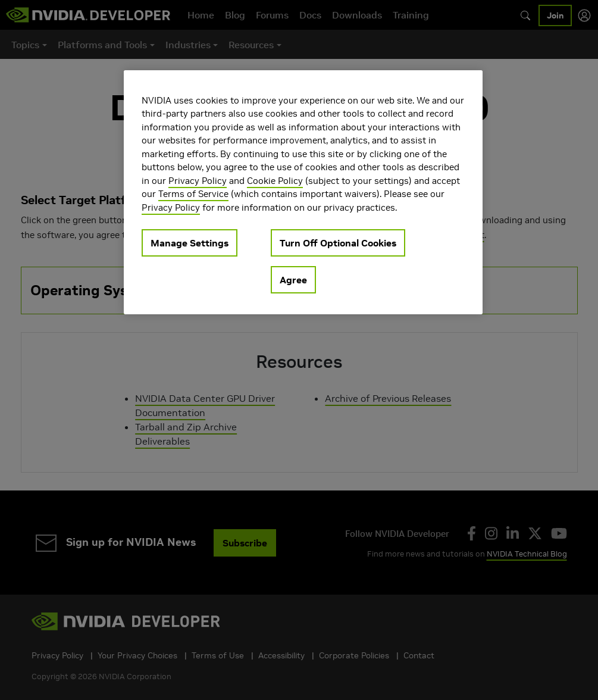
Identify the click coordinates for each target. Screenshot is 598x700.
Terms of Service (193, 194)
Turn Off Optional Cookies (338, 243)
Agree (293, 280)
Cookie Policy (275, 181)
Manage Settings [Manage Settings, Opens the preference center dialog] (190, 243)
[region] (303, 193)
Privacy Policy (198, 181)
